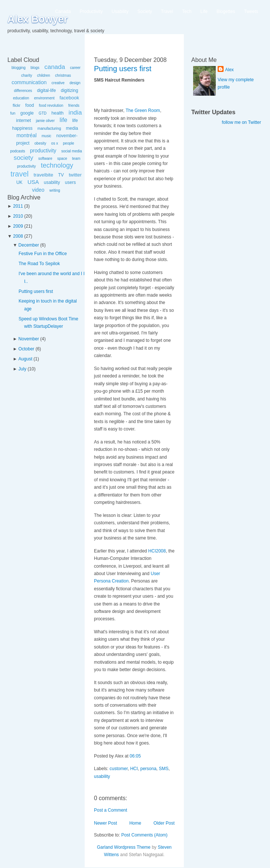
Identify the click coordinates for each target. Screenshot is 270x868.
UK (19, 182)
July (22, 369)
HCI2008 (157, 551)
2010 (18, 216)
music (46, 136)
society (24, 158)
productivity (43, 151)
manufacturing (49, 128)
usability (52, 182)
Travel (167, 11)
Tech (187, 11)
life (64, 120)
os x (55, 143)
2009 (18, 226)
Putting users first (36, 291)
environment (44, 98)
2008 (18, 236)
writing (55, 190)
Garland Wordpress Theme (124, 847)
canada (55, 67)
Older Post (164, 823)
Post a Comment (110, 810)
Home (135, 823)
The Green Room (143, 110)
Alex (229, 70)
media (72, 128)
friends (74, 105)
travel (19, 174)
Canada (63, 11)
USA (33, 182)
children (44, 75)
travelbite (43, 175)
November (29, 339)
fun (13, 113)
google (27, 113)
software (45, 159)
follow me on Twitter (241, 122)
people (69, 143)
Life (204, 11)
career (75, 68)
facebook (69, 98)
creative (58, 83)
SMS (164, 769)
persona (148, 769)
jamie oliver (45, 121)
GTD (43, 113)
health (58, 113)
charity (27, 75)
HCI (134, 769)
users (70, 182)
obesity (40, 143)
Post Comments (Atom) (144, 835)
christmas (63, 75)
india (75, 113)
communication (29, 82)
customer (119, 769)
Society (145, 11)
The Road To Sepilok (39, 264)
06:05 (135, 756)
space (62, 159)
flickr (17, 105)
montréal (26, 135)
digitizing (70, 90)
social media (72, 151)
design (75, 83)
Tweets (251, 11)
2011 (18, 206)
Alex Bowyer (38, 19)
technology (57, 165)
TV (61, 175)
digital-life (47, 90)
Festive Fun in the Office (43, 254)
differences (23, 91)
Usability (120, 11)
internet (23, 121)
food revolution (51, 105)
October (27, 349)
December (29, 245)
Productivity (91, 11)
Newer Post (105, 823)
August (25, 359)
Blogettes (226, 11)
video (38, 190)
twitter (75, 175)
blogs (35, 68)
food (30, 105)
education (21, 98)
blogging (19, 68)
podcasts (17, 151)
